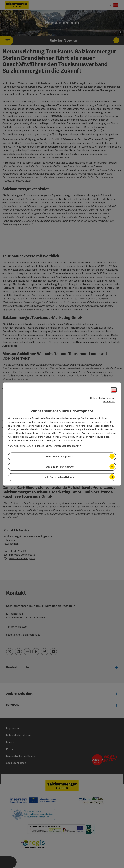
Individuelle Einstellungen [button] (59, 467)
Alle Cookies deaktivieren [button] (60, 477)
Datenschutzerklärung (103, 399)
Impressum (109, 403)
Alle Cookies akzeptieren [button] (59, 457)
